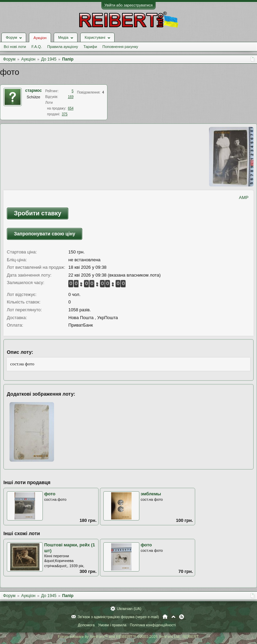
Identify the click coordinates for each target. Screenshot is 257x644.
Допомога (86, 625)
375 (65, 114)
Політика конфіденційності (153, 625)
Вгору (173, 617)
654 (71, 108)
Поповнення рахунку (120, 47)
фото (50, 494)
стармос (33, 90)
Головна (165, 617)
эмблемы (151, 494)
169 (71, 97)
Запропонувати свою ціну (45, 234)
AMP (244, 197)
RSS (182, 617)
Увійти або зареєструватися (128, 5)
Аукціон (40, 38)
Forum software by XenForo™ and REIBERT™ (128, 637)
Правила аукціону (63, 47)
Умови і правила (112, 625)
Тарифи (90, 47)
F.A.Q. (37, 47)
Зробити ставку (38, 213)
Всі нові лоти (15, 47)
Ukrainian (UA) (129, 609)
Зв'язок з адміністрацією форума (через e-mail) (118, 617)
